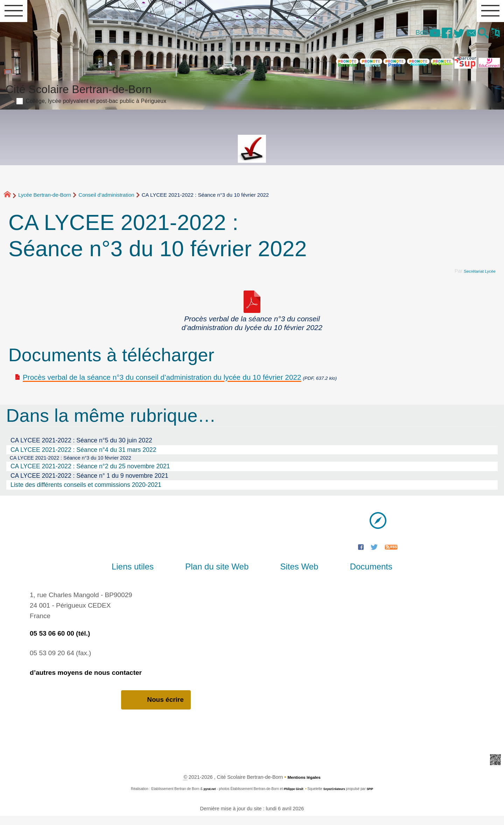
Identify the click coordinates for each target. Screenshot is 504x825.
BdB (398, 37)
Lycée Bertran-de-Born (45, 201)
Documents (352, 575)
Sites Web (293, 575)
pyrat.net (204, 798)
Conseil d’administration (106, 201)
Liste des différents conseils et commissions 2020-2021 (86, 493)
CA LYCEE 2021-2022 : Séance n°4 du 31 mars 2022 (83, 456)
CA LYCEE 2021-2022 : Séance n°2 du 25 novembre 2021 (90, 475)
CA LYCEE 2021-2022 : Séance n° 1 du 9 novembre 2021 (89, 484)
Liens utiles (151, 575)
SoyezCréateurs (337, 798)
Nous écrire (156, 708)
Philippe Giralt (292, 798)
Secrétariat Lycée (476, 277)
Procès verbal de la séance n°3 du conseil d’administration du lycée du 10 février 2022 (162, 383)
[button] (478, 39)
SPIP (376, 798)
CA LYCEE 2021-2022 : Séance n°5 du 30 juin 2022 (81, 447)
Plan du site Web (223, 575)
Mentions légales (304, 786)
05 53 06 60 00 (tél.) (60, 641)
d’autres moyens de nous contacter (86, 681)
